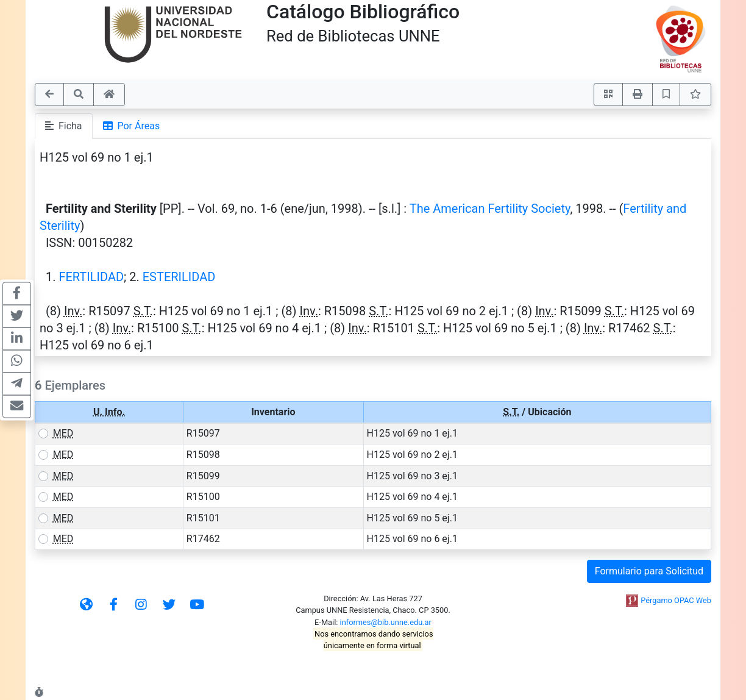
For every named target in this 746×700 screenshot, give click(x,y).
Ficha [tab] (64, 126)
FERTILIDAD (91, 277)
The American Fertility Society (490, 209)
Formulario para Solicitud (649, 571)
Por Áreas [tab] (132, 126)
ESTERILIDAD (179, 277)
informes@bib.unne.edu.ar (386, 622)
